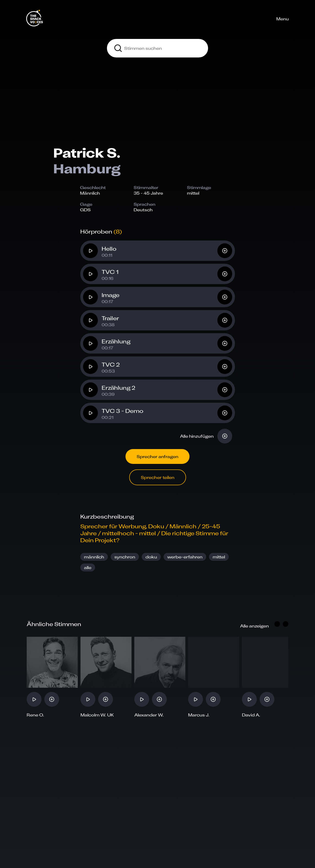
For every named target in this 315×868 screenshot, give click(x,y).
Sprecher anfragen (157, 456)
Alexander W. (149, 715)
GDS (85, 210)
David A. (251, 715)
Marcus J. (199, 715)
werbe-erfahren (185, 557)
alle (88, 567)
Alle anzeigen (254, 626)
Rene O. (35, 715)
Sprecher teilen (158, 477)
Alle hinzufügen (197, 436)
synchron (125, 557)
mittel (219, 557)
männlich (94, 557)
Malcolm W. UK (97, 715)
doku (151, 557)
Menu (283, 19)
